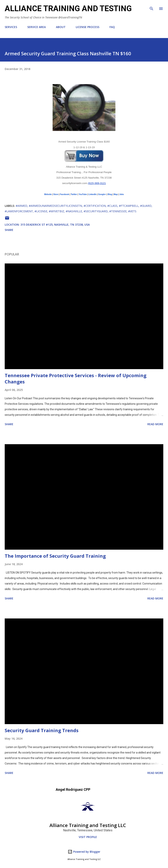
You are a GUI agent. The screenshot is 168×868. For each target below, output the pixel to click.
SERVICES (11, 27)
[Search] (152, 7)
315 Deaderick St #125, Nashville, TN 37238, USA (55, 225)
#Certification (95, 206)
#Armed (21, 206)
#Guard (146, 206)
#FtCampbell (129, 206)
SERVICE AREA (37, 27)
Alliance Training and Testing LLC (88, 825)
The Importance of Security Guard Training (55, 556)
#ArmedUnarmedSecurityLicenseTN (55, 206)
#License (41, 211)
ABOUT (61, 27)
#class (112, 206)
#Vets (132, 211)
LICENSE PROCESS (88, 27)
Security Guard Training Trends (42, 730)
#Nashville (74, 211)
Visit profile (88, 837)
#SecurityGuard (96, 211)
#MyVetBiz (57, 211)
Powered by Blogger (84, 852)
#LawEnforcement (19, 211)
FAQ (112, 27)
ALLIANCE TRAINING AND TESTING (68, 9)
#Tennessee (118, 211)
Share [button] (9, 230)
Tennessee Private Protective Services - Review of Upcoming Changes (76, 378)
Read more (155, 424)
